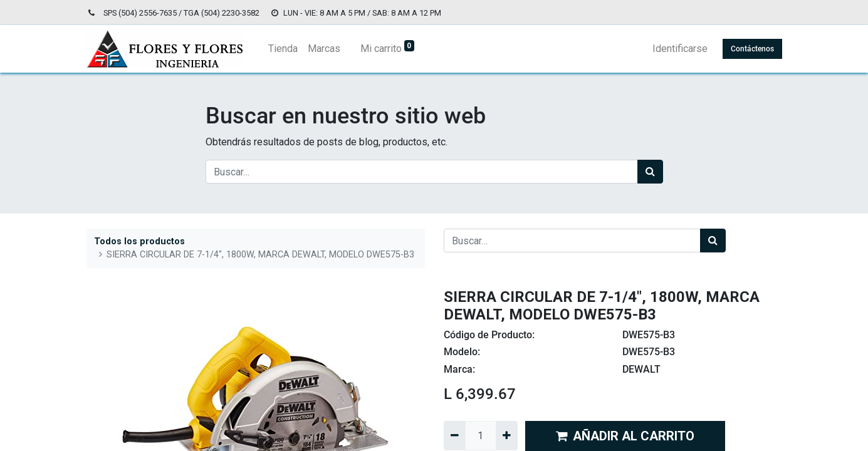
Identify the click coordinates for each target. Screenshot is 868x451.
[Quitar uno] (455, 435)
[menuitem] (283, 49)
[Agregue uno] (507, 435)
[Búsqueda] (650, 172)
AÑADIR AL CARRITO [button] (625, 436)
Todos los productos (139, 241)
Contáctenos (752, 49)
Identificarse (680, 49)
